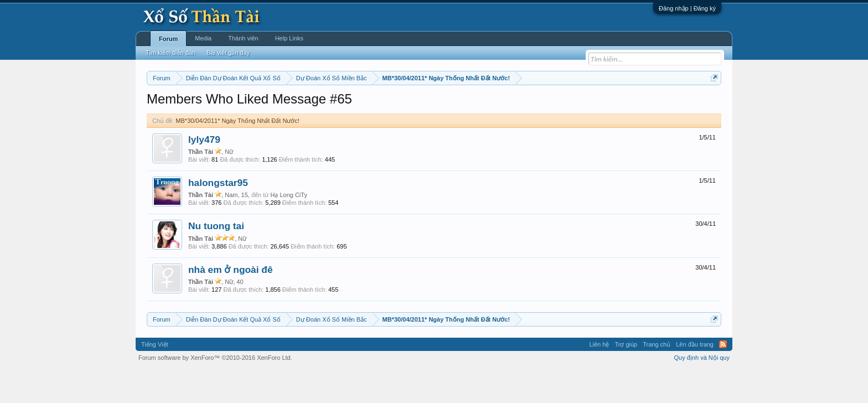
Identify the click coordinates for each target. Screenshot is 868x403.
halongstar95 (218, 216)
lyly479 (204, 173)
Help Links (289, 38)
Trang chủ (657, 378)
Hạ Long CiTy (289, 228)
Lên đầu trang (695, 378)
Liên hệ (599, 378)
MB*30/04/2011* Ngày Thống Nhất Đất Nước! (237, 154)
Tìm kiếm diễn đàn (170, 53)
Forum (168, 39)
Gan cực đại (542, 106)
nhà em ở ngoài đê (231, 303)
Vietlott (269, 106)
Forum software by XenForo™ (215, 391)
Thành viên (243, 38)
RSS (723, 378)
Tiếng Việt (155, 378)
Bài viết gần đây (228, 53)
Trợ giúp (626, 378)
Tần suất (578, 106)
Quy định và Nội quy (702, 391)
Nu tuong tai (216, 260)
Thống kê (504, 106)
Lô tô (604, 106)
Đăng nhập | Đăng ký (687, 8)
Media (203, 38)
